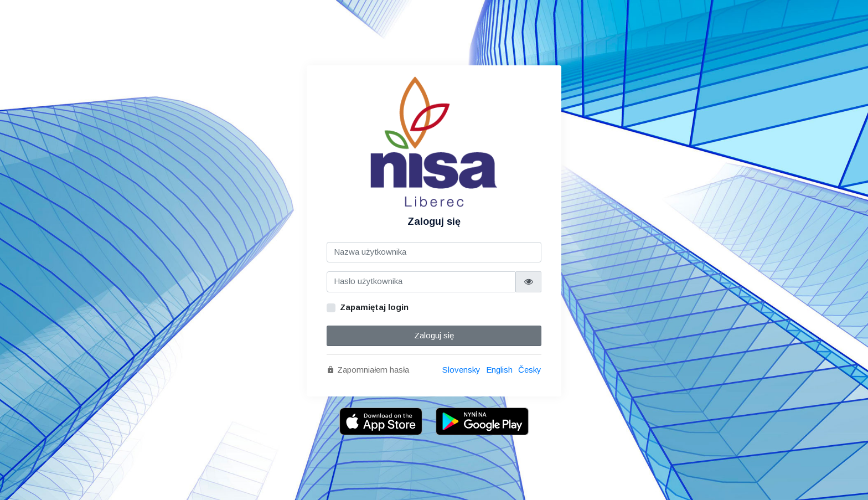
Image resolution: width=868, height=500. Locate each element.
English (499, 370)
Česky (530, 370)
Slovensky (461, 370)
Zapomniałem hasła (368, 370)
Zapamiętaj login (374, 307)
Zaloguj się (434, 335)
